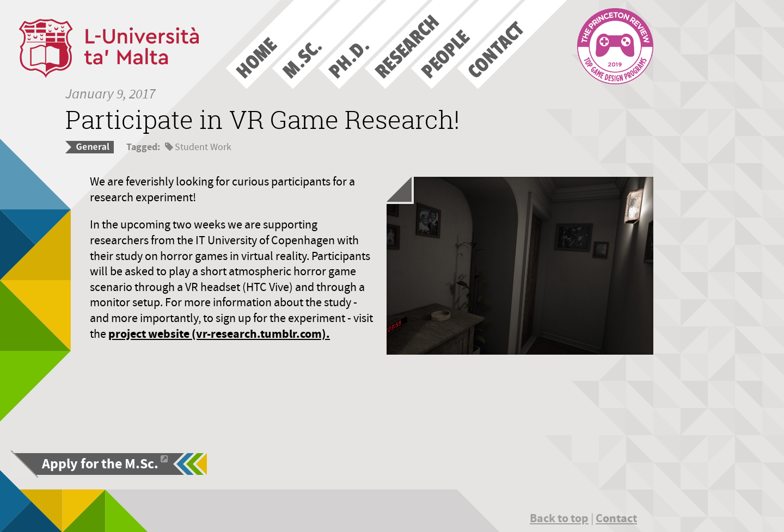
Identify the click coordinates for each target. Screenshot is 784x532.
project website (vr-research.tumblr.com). (219, 334)
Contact (616, 518)
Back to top (559, 518)
